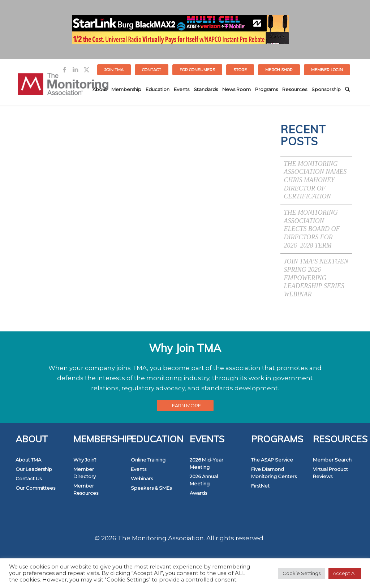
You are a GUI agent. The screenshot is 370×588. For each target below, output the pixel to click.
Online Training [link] (148, 460)
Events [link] (139, 469)
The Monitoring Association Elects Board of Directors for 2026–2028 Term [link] (312, 229)
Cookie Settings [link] (302, 573)
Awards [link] (198, 493)
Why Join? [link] (85, 460)
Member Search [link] (332, 460)
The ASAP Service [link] (272, 460)
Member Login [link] (327, 70)
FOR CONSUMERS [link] (197, 70)
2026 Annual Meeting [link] (204, 480)
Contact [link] (152, 70)
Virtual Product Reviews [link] (330, 473)
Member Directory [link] (85, 473)
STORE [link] (240, 70)
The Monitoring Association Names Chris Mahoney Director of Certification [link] (315, 180)
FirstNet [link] (260, 486)
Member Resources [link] (86, 489)
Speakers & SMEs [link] (151, 488)
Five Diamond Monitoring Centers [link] (274, 473)
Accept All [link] (345, 573)
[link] (64, 70)
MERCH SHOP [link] (279, 70)
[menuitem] (114, 70)
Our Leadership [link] (34, 469)
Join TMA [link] (114, 70)
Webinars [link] (142, 478)
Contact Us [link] (29, 478)
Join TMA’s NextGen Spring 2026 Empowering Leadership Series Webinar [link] (316, 278)
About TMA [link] (28, 460)
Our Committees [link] (35, 488)
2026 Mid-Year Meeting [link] (206, 463)
